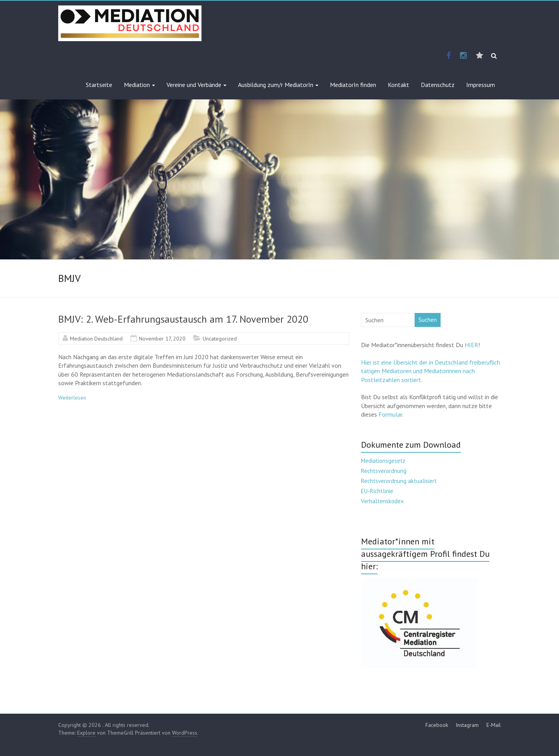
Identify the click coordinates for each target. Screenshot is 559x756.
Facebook (437, 725)
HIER (471, 345)
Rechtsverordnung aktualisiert (399, 481)
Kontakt (398, 85)
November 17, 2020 (162, 339)
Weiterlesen (72, 398)
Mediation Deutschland (96, 339)
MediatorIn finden (353, 85)
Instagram (467, 725)
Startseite (99, 85)
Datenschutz (438, 85)
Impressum (481, 85)
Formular (390, 414)
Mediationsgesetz (383, 461)
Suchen (428, 320)
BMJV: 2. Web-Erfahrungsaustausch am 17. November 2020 (183, 319)
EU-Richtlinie (377, 491)
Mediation (137, 85)
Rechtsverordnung (384, 471)
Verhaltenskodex (382, 501)
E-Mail (494, 725)
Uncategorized (220, 339)
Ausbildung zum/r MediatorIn (276, 85)
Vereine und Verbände (194, 85)
